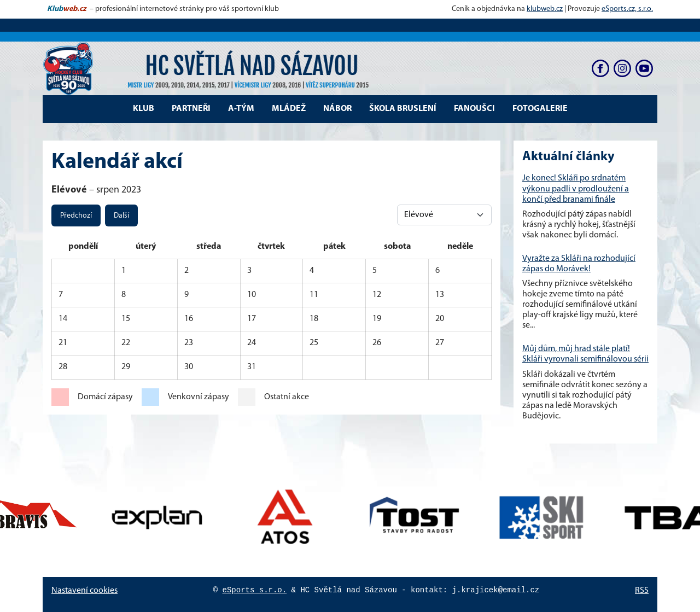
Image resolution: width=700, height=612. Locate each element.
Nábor (337, 109)
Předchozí (76, 216)
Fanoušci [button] (474, 109)
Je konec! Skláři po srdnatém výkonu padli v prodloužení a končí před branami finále (576, 189)
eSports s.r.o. (255, 590)
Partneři (191, 109)
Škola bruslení (403, 109)
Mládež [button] (289, 109)
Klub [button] (144, 109)
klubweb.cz (545, 9)
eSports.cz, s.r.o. (627, 9)
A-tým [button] (241, 109)
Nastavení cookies (84, 591)
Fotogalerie (540, 109)
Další (121, 216)
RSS (642, 591)
